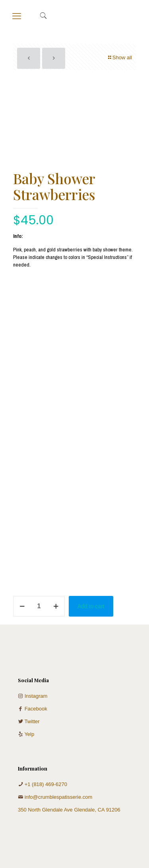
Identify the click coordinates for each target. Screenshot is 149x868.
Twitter (32, 721)
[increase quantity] (56, 606)
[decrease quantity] (22, 606)
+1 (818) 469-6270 (46, 784)
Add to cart (91, 606)
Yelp (29, 734)
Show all (120, 57)
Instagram (36, 696)
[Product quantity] (39, 606)
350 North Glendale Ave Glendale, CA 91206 (69, 810)
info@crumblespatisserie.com (59, 797)
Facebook (36, 709)
